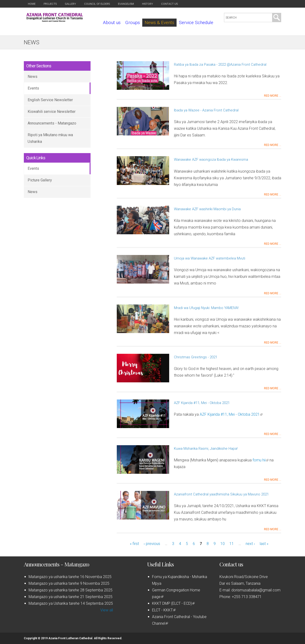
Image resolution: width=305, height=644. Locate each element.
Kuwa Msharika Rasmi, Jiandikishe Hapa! (206, 449)
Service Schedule (196, 22)
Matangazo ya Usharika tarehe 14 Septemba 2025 (71, 603)
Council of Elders (97, 4)
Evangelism (126, 4)
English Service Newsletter (50, 100)
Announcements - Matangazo (52, 123)
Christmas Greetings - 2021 (196, 357)
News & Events (159, 22)
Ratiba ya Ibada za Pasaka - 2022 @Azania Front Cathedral (220, 65)
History (147, 4)
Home (32, 4)
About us (112, 22)
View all (107, 610)
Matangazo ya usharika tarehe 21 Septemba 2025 (71, 597)
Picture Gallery (40, 180)
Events (33, 88)
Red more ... (273, 96)
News (33, 77)
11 (232, 544)
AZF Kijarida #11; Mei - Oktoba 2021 (202, 403)
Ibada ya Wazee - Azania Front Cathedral (206, 110)
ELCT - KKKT (164, 610)
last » (264, 544)
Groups (133, 22)
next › (250, 544)
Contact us (169, 4)
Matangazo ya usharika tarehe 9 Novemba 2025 (69, 583)
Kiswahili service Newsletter (52, 112)
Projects (50, 4)
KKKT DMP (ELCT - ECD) (173, 603)
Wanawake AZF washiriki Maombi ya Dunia (207, 209)
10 (223, 544)
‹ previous (152, 544)
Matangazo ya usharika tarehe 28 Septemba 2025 (71, 590)
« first (134, 544)
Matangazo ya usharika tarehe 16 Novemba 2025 (70, 577)
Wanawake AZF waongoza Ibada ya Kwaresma (211, 160)
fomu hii (261, 460)
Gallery (70, 4)
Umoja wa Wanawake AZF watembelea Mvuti (210, 258)
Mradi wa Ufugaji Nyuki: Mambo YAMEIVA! (206, 308)
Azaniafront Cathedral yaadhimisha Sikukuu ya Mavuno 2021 (221, 494)
